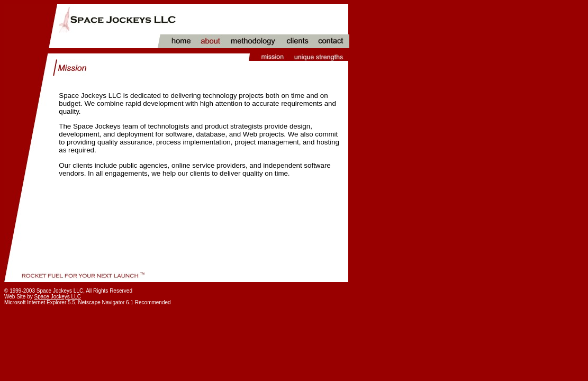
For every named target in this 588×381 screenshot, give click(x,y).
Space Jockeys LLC (58, 297)
